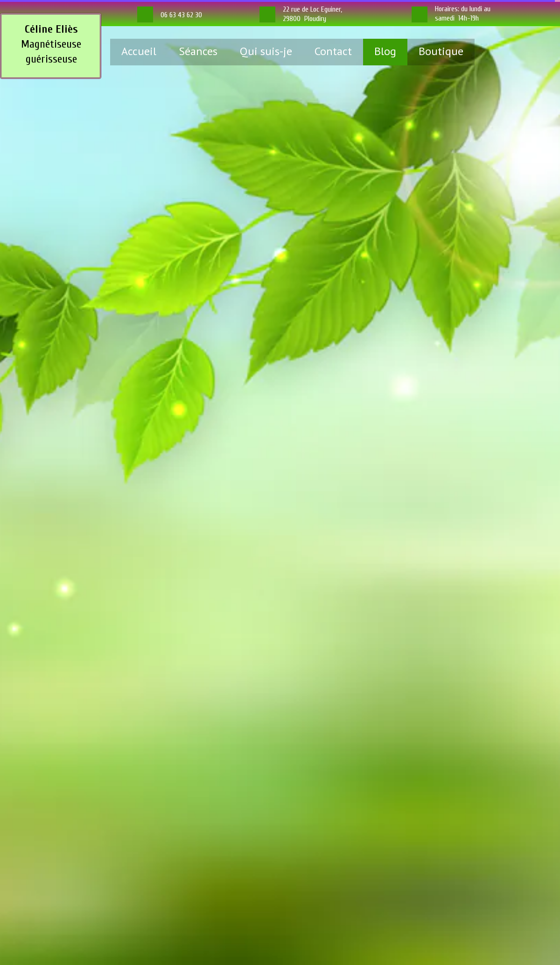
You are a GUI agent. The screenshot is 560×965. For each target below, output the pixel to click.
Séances (198, 51)
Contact (333, 51)
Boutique (441, 51)
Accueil (139, 51)
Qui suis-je (266, 51)
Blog (385, 51)
